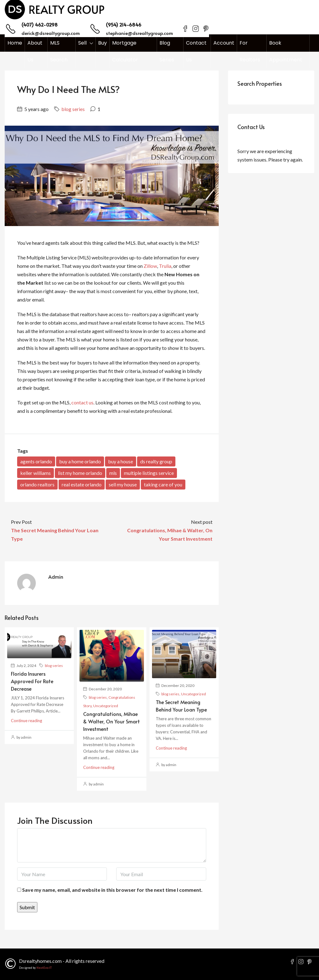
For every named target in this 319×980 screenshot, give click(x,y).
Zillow (150, 266)
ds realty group (156, 461)
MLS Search (59, 51)
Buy (102, 43)
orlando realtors (37, 484)
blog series (73, 109)
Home (15, 43)
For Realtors (250, 51)
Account (224, 43)
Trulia (165, 266)
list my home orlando (80, 473)
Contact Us (196, 51)
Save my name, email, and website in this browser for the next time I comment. (112, 890)
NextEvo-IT (44, 968)
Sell (82, 43)
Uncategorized (106, 706)
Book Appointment (286, 51)
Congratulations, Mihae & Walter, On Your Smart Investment (112, 721)
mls (113, 473)
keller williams (36, 473)
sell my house (123, 484)
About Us (35, 51)
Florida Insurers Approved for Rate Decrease (32, 681)
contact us (82, 402)
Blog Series (167, 51)
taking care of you (163, 484)
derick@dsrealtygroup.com (51, 33)
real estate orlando (82, 484)
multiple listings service (149, 473)
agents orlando (36, 461)
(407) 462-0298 (40, 24)
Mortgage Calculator (125, 51)
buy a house (121, 461)
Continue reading (26, 721)
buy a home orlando (80, 461)
